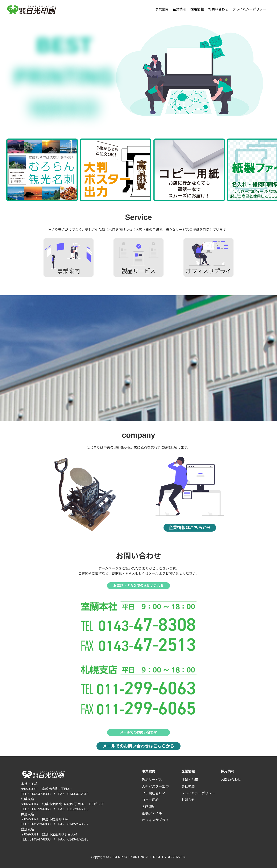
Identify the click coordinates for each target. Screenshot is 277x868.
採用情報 (197, 9)
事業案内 (162, 9)
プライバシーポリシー (249, 9)
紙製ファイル (152, 813)
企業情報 (179, 9)
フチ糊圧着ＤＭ (154, 793)
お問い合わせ (218, 9)
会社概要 (188, 786)
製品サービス (152, 780)
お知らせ (188, 800)
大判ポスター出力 (155, 786)
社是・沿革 (190, 780)
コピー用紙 (150, 800)
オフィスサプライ (155, 820)
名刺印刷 (149, 807)
